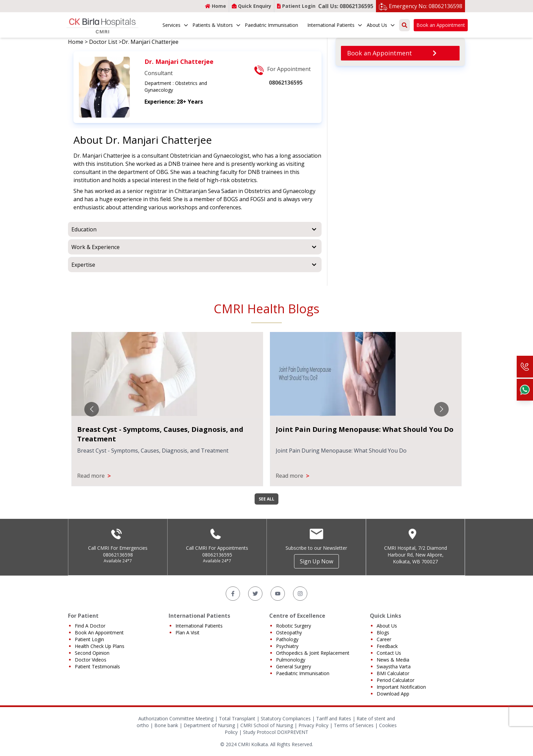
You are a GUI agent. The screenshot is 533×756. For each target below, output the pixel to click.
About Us (381, 25)
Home (216, 6)
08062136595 (217, 555)
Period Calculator (396, 680)
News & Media (393, 660)
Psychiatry (287, 646)
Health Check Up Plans (100, 646)
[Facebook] (233, 594)
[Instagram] (300, 594)
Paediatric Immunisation (271, 25)
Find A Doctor (90, 626)
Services (176, 25)
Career (384, 639)
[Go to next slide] (441, 409)
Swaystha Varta (394, 666)
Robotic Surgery (294, 626)
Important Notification (401, 687)
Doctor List (103, 42)
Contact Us (389, 653)
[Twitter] (255, 594)
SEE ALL (266, 499)
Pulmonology (291, 660)
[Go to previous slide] (92, 409)
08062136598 (118, 555)
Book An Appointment (99, 632)
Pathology (287, 639)
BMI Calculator (393, 673)
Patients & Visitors (217, 25)
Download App (393, 694)
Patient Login (296, 6)
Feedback (387, 646)
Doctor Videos (91, 660)
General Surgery (294, 666)
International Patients (335, 25)
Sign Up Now (316, 561)
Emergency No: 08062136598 (426, 6)
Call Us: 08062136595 (346, 6)
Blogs (383, 632)
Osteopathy (289, 632)
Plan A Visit (187, 632)
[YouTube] (278, 594)
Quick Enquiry (252, 6)
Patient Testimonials (97, 666)
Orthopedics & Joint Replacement (313, 653)
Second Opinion (92, 653)
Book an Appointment (441, 25)
